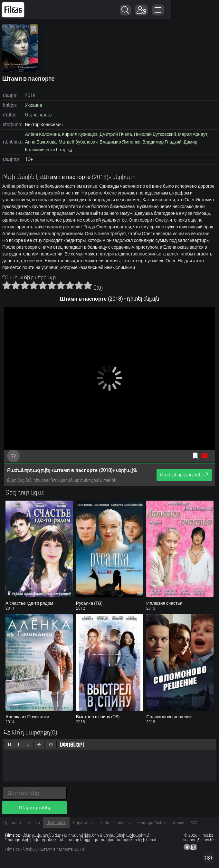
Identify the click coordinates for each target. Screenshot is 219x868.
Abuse (178, 823)
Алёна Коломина (43, 134)
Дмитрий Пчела (116, 134)
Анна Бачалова (41, 142)
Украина (34, 105)
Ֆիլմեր (34, 823)
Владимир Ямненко (120, 142)
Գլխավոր (12, 823)
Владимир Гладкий (162, 142)
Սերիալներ (56, 823)
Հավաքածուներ (152, 823)
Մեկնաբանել (35, 808)
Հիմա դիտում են (115, 823)
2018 (30, 95)
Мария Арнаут (193, 134)
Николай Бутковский (155, 134)
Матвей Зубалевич (78, 142)
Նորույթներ (83, 823)
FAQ (194, 823)
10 (88, 285)
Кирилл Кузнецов (80, 134)
